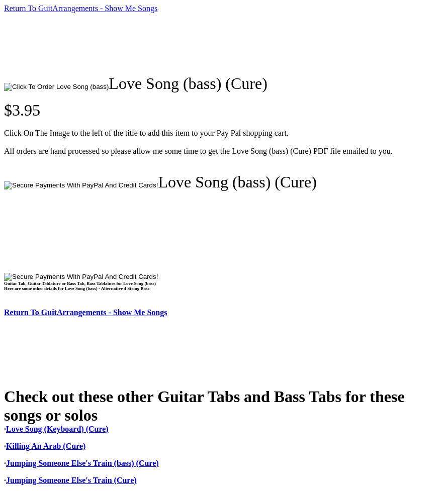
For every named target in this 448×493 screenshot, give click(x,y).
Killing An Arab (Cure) (46, 446)
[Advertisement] (187, 44)
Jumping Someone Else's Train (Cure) (71, 480)
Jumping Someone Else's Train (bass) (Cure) (82, 463)
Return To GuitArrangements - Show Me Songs (81, 8)
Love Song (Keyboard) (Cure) (57, 429)
